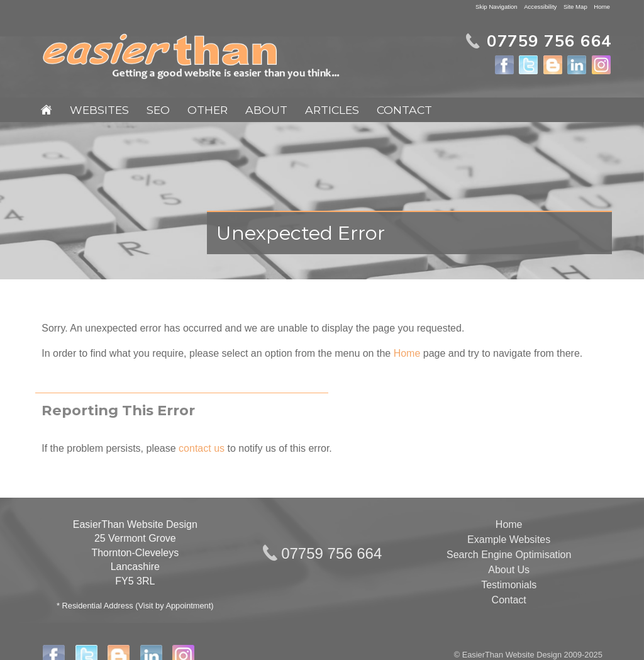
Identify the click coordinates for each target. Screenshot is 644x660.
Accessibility (540, 7)
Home (602, 7)
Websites (99, 110)
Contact (404, 110)
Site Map (575, 7)
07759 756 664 (331, 553)
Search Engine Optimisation (509, 555)
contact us (202, 448)
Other (208, 110)
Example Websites (509, 540)
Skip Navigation (497, 7)
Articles (332, 110)
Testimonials (509, 585)
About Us (509, 570)
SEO (158, 110)
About (266, 110)
